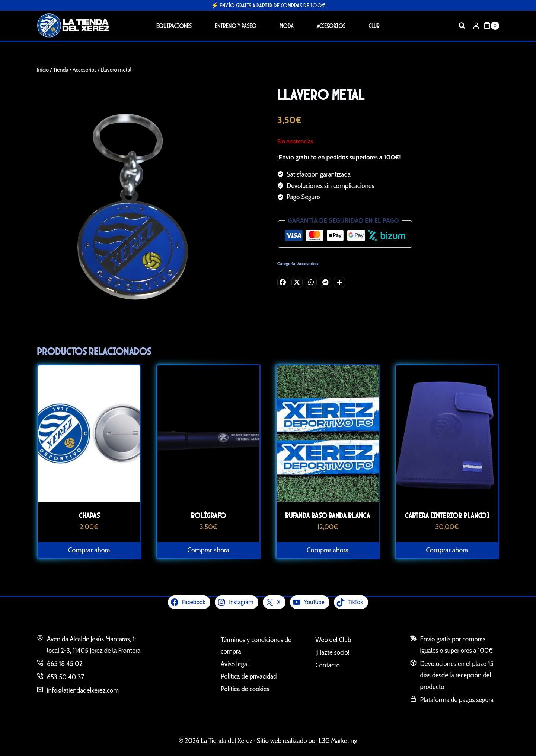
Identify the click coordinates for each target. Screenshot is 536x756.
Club (374, 26)
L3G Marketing (338, 741)
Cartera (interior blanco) (447, 515)
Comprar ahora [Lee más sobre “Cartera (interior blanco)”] (447, 550)
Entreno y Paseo (236, 26)
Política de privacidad (249, 676)
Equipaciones (174, 26)
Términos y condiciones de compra (256, 646)
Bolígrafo (208, 515)
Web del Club (333, 640)
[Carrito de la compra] (491, 26)
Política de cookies (245, 689)
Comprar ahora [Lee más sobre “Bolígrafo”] (208, 550)
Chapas (89, 515)
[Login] (476, 26)
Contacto (328, 665)
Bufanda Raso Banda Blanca (328, 515)
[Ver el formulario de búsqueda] (462, 26)
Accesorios (331, 26)
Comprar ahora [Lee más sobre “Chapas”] (89, 550)
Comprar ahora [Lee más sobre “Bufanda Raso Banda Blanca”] (328, 550)
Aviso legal (235, 664)
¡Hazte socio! (332, 652)
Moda (287, 26)
